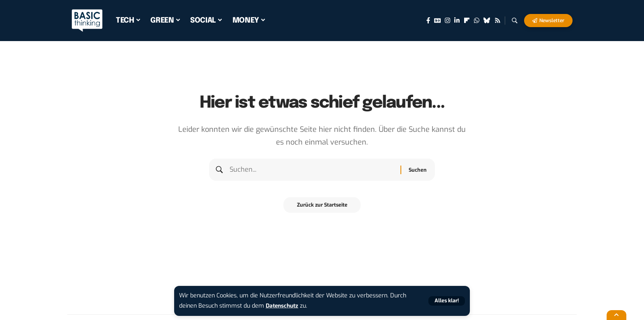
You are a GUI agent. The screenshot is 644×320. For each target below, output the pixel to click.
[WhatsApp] (477, 21)
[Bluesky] (487, 21)
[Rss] (498, 21)
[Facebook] (428, 21)
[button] (446, 301)
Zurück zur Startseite (322, 208)
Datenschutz (283, 306)
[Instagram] (447, 21)
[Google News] (437, 21)
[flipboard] (467, 21)
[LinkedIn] (457, 21)
